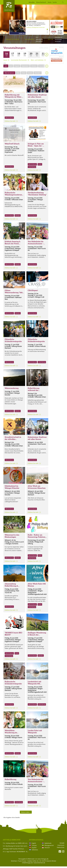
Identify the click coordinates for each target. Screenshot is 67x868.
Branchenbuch (41, 2)
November (43, 68)
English (34, 845)
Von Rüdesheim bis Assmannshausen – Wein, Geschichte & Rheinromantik (36, 246)
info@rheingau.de (27, 864)
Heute (5, 62)
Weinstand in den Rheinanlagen (12, 538)
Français (34, 847)
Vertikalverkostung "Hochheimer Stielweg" (37, 195)
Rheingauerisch (49, 847)
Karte (50, 2)
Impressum (61, 847)
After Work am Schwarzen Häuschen (37, 489)
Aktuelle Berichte (12, 841)
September (25, 68)
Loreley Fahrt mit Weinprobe (35, 733)
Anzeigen (47, 74)
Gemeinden (58, 41)
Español (34, 849)
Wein (37, 37)
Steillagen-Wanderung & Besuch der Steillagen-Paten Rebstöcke (37, 638)
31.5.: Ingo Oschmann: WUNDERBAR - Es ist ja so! (16, 853)
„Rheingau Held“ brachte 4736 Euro (13, 850)
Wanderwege (58, 39)
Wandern (38, 74)
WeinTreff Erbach (12, 145)
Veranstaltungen (12, 39)
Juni (6, 68)
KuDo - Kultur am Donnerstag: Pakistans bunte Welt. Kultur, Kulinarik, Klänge (37, 540)
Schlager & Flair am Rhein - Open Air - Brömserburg (36, 147)
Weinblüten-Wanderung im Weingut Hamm (11, 734)
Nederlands (48, 845)
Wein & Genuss (9, 74)
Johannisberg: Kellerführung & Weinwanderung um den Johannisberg (13, 589)
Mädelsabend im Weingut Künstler (12, 489)
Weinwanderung (12, 390)
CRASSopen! (33, 292)
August (17, 68)
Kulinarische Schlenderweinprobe (13, 684)
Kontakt (62, 845)
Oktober (34, 68)
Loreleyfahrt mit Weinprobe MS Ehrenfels (35, 685)
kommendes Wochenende (19, 62)
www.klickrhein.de (39, 864)
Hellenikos (35, 851)
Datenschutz (61, 849)
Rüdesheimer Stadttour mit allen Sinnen (37, 98)
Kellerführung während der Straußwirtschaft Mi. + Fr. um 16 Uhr (37, 393)
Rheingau (9, 10)
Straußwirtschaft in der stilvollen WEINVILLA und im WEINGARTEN (13, 442)
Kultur (51, 39)
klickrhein (14, 862)
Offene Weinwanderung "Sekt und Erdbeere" (14, 294)
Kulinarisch (30, 39)
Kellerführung (11, 781)
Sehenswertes (58, 37)
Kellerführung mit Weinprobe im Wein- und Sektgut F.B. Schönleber (13, 100)
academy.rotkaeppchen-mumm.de (35, 27)
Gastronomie (39, 39)
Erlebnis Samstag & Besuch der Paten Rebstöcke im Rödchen (14, 245)
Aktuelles (32, 2)
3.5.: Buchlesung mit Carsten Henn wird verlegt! (16, 848)
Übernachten (39, 41)
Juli (11, 68)
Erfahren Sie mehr (10, 123)
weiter (43, 54)
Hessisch (47, 849)
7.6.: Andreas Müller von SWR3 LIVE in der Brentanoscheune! (16, 845)
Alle (18, 74)
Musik (30, 74)
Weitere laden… (26, 814)
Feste (24, 74)
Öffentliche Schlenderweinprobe (13, 342)
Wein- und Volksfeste (37, 62)
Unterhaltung (32, 168)
